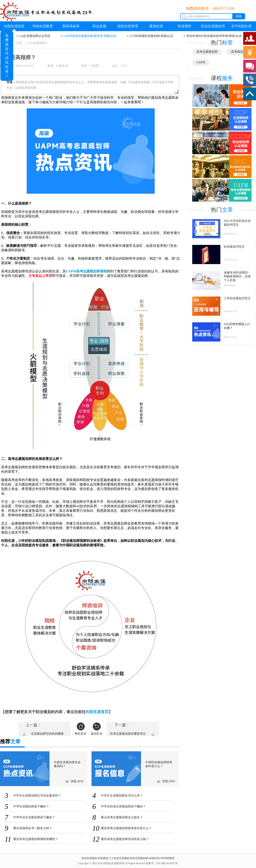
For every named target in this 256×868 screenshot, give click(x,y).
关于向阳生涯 (241, 26)
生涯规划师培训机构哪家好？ (47, 736)
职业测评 (185, 26)
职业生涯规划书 (213, 26)
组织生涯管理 (128, 26)
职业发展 (99, 26)
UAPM (201, 62)
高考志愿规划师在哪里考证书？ (128, 736)
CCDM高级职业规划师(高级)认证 (152, 36)
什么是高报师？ (38, 43)
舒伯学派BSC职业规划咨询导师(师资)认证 (214, 36)
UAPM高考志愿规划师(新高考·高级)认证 (90, 36)
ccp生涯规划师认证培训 (35, 36)
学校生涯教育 (43, 26)
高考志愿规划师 (207, 52)
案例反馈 (156, 26)
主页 (19, 43)
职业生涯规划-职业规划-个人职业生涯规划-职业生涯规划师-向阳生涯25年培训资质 (128, 858)
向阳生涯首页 (14, 26)
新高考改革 (71, 26)
